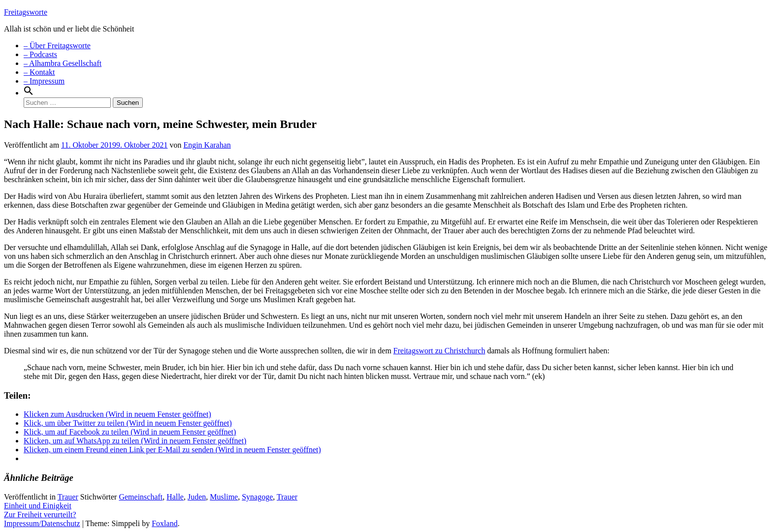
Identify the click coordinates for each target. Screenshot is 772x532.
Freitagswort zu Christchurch (439, 351)
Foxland (164, 523)
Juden (197, 497)
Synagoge (257, 497)
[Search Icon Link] (29, 93)
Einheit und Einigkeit (38, 506)
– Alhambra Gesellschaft (63, 63)
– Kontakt (39, 72)
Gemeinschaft (141, 497)
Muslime (224, 497)
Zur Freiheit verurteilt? (40, 515)
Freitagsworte (26, 12)
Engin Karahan (207, 145)
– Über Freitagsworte (57, 46)
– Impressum (44, 81)
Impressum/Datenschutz (42, 523)
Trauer (68, 497)
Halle (175, 497)
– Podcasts (40, 54)
